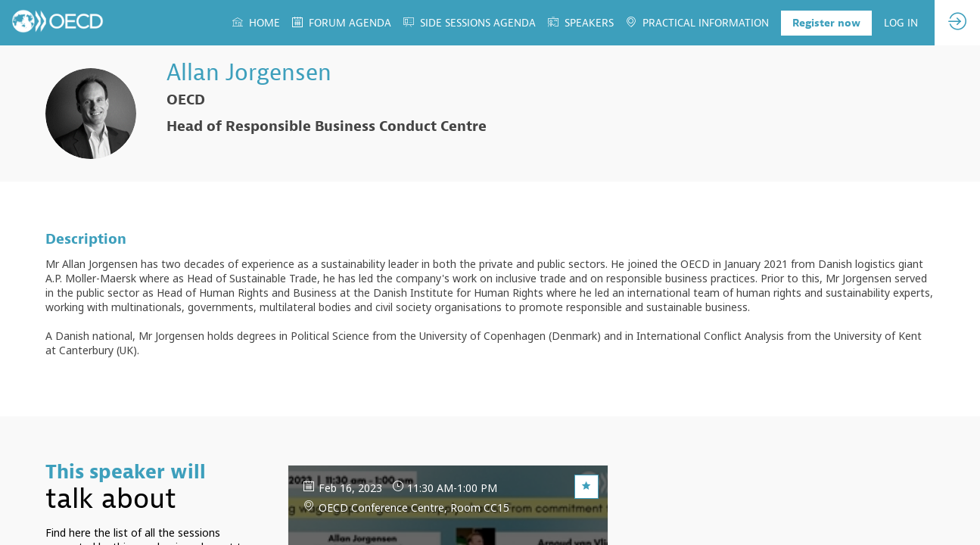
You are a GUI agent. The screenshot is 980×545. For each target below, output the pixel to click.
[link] (256, 23)
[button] (826, 23)
